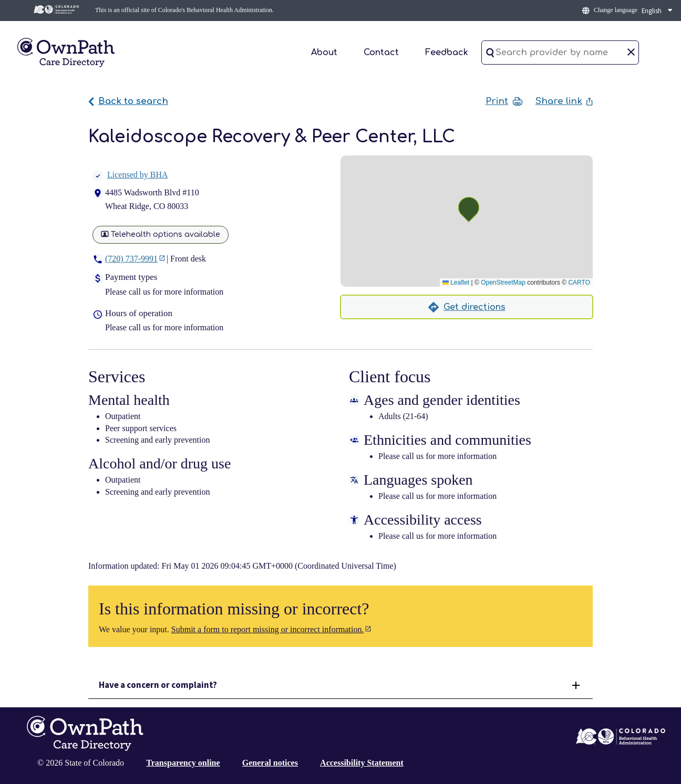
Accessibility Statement (362, 763)
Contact (381, 53)
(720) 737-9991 (131, 259)
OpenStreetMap (503, 283)
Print (504, 101)
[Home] (66, 52)
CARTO (579, 283)
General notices (270, 763)
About (324, 53)
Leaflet (456, 283)
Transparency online (183, 763)
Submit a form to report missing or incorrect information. (268, 629)
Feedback (447, 53)
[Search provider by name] (560, 53)
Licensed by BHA (130, 175)
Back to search (128, 101)
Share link (564, 101)
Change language (616, 10)
